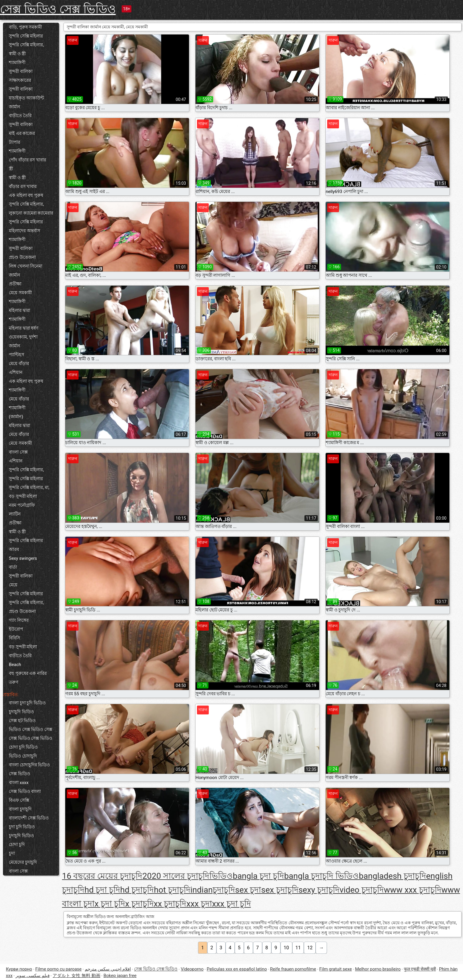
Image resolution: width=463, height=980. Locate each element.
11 (298, 948)
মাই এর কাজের (22, 133)
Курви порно (19, 969)
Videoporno (192, 969)
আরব (14, 549)
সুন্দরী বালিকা (21, 71)
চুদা (12, 853)
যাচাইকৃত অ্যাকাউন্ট (26, 98)
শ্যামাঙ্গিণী (17, 63)
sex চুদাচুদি (280, 890)
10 (286, 948)
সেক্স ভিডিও (19, 774)
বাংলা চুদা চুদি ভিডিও (27, 703)
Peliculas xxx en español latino (237, 969)
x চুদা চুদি (110, 904)
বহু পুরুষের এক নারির (28, 673)
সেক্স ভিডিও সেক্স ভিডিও (58, 9)
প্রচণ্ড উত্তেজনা (22, 257)
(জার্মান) (16, 417)
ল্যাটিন (15, 514)
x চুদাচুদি (140, 904)
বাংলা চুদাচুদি (20, 809)
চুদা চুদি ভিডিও (22, 827)
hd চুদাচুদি (137, 890)
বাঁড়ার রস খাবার (23, 186)
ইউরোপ (16, 629)
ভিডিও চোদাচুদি (23, 756)
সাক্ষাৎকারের (20, 80)
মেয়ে (13, 585)
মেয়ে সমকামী (20, 293)
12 (310, 948)
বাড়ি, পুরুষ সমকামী (25, 27)
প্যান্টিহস (17, 355)
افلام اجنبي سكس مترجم (108, 969)
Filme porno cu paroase (59, 969)
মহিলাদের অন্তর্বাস (25, 231)
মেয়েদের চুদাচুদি (23, 862)
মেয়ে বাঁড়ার (19, 364)
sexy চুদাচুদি (319, 890)
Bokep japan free (120, 976)
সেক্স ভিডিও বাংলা (25, 791)
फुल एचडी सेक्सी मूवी (420, 969)
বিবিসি (14, 638)
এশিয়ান (16, 372)
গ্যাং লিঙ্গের (19, 620)
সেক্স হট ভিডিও (22, 721)
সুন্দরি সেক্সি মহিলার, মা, (29, 487)
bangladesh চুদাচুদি (392, 876)
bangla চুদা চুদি (258, 876)
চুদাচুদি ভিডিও (21, 712)
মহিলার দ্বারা (19, 310)
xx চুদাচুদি (170, 904)
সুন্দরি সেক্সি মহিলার (26, 36)
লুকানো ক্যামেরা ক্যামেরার (31, 213)
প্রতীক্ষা (15, 284)
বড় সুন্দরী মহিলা (23, 496)
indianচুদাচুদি (213, 890)
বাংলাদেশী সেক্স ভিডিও (29, 818)
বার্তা (13, 567)
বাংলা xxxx (19, 783)
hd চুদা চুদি (102, 890)
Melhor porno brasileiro (378, 969)
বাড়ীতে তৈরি (20, 116)
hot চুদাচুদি (172, 890)
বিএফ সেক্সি (19, 800)
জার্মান (14, 107)
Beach (15, 665)
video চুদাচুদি (362, 890)
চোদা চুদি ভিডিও (23, 747)
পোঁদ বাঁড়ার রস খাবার (27, 160)
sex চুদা (248, 890)
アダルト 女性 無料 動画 (76, 976)
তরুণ (14, 682)
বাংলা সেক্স (18, 452)
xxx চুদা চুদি (231, 904)
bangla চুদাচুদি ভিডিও (321, 876)
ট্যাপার (14, 142)
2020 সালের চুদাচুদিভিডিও (188, 876)
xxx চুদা (199, 904)
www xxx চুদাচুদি (413, 890)
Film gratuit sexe (335, 969)
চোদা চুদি (17, 845)
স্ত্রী (11, 169)
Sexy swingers (23, 558)
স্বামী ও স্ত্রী (17, 54)
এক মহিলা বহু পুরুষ (26, 195)
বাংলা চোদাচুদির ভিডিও (29, 765)
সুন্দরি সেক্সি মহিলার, (26, 45)
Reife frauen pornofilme (293, 969)
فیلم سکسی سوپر (32, 976)
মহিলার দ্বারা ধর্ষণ (24, 328)
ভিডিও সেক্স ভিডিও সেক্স (31, 729)
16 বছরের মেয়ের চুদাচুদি (102, 876)
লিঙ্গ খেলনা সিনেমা (26, 266)
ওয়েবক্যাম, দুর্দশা (23, 337)
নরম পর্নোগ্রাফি (22, 505)
